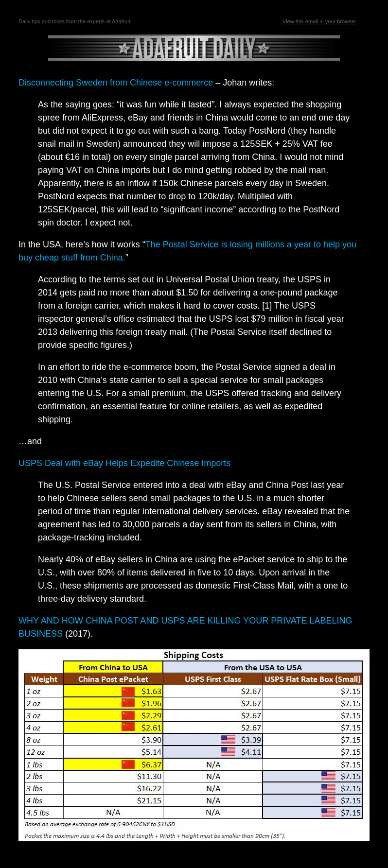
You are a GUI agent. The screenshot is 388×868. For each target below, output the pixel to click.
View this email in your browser (319, 21)
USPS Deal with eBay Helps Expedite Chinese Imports (124, 463)
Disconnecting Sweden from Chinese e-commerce (116, 83)
